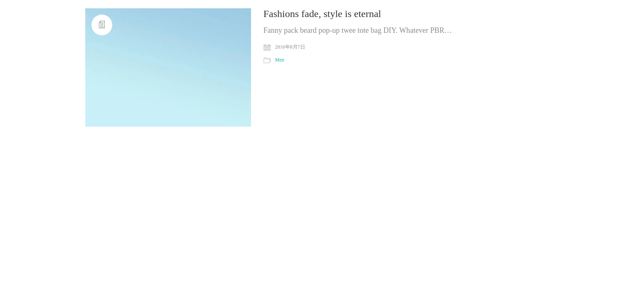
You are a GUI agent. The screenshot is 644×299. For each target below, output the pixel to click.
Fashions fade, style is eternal (322, 14)
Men (280, 60)
